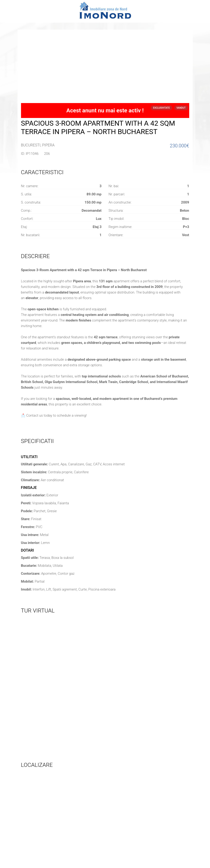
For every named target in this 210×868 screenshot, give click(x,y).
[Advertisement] (105, 68)
